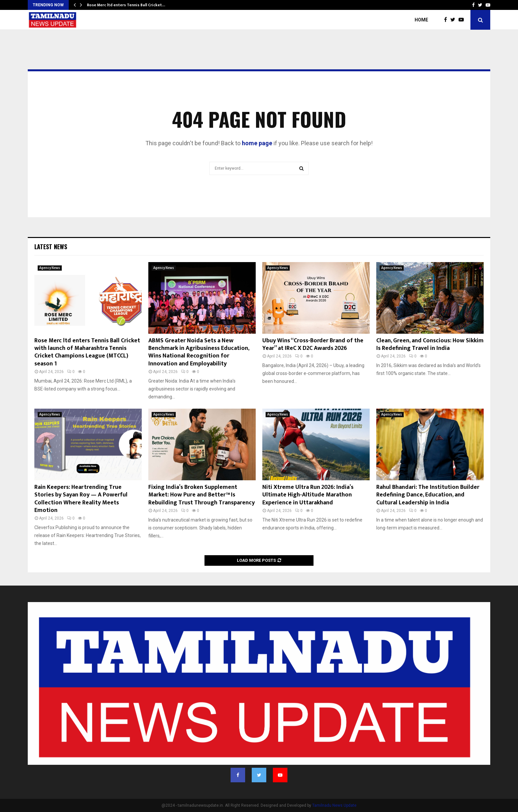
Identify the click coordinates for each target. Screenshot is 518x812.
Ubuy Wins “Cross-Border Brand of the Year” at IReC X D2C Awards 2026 (313, 344)
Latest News (51, 247)
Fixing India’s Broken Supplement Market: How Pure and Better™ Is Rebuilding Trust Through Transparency (202, 495)
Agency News (50, 268)
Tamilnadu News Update (334, 805)
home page (257, 143)
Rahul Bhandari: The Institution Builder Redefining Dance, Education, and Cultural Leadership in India (428, 495)
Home (421, 20)
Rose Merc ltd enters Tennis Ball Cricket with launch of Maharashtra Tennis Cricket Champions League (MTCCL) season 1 (87, 352)
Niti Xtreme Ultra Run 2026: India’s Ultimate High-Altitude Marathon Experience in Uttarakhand (308, 495)
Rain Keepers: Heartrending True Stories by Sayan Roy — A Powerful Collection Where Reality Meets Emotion (81, 499)
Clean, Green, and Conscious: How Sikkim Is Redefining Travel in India (430, 344)
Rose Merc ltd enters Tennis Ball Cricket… (126, 5)
